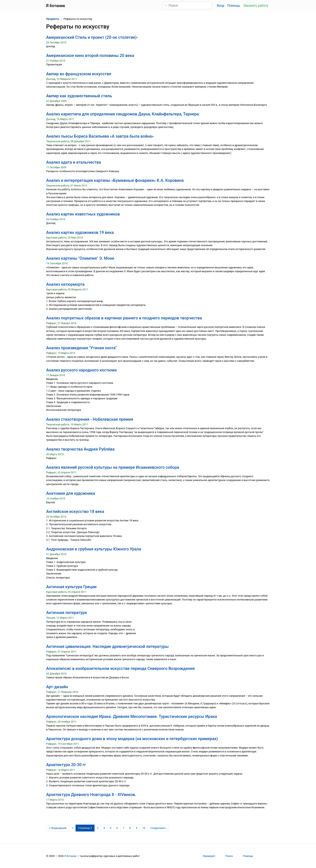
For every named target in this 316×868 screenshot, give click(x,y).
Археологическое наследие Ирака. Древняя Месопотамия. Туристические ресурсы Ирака (132, 716)
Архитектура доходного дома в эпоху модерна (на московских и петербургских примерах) (132, 739)
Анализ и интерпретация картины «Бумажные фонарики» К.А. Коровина (115, 180)
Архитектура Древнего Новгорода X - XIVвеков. (91, 795)
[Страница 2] (85, 828)
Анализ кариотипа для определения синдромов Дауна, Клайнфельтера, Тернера (122, 114)
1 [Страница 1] (72, 828)
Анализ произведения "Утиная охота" (81, 348)
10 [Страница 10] (144, 828)
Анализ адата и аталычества (74, 162)
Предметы (53, 19)
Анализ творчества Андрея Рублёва (80, 449)
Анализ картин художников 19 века (80, 232)
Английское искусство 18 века (75, 511)
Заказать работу (256, 6)
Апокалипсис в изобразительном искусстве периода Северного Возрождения (120, 668)
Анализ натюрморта (65, 284)
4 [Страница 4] (104, 828)
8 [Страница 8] (130, 828)
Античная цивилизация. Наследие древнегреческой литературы (107, 646)
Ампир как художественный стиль (79, 96)
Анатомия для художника (71, 493)
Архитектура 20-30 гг (66, 765)
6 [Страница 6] (117, 828)
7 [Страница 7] (124, 828)
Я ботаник (70, 856)
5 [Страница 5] (111, 828)
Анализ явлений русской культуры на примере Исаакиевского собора (113, 467)
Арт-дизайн (57, 687)
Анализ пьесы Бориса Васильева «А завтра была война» (100, 136)
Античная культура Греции (71, 587)
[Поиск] (187, 5)
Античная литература (67, 613)
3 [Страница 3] (98, 828)
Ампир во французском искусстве (79, 74)
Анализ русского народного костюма (81, 370)
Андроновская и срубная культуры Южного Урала (94, 549)
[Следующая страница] (159, 828)
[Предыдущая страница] (58, 828)
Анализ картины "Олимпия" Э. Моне (80, 258)
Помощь (234, 6)
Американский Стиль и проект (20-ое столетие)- (92, 37)
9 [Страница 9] (137, 828)
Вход (220, 6)
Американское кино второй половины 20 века (90, 55)
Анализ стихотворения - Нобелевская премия (90, 419)
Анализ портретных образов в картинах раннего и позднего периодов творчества (124, 318)
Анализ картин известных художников (83, 214)
